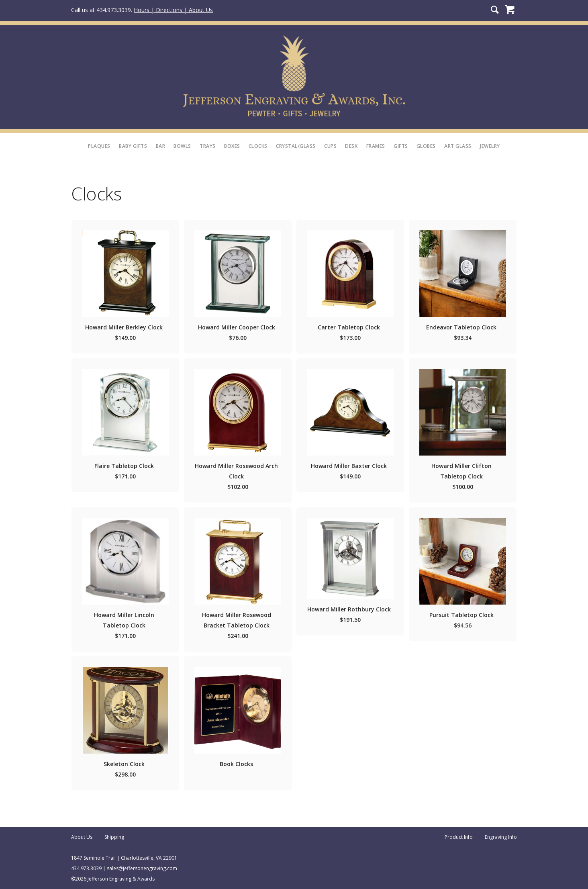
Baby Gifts (133, 146)
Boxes (232, 146)
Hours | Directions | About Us (173, 10)
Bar (161, 146)
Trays (208, 146)
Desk (351, 146)
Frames (376, 146)
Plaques (99, 146)
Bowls (182, 146)
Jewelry (490, 146)
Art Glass (458, 146)
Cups (330, 146)
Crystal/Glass (296, 146)
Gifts (401, 146)
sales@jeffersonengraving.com (142, 868)
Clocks (258, 146)
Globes (426, 146)
